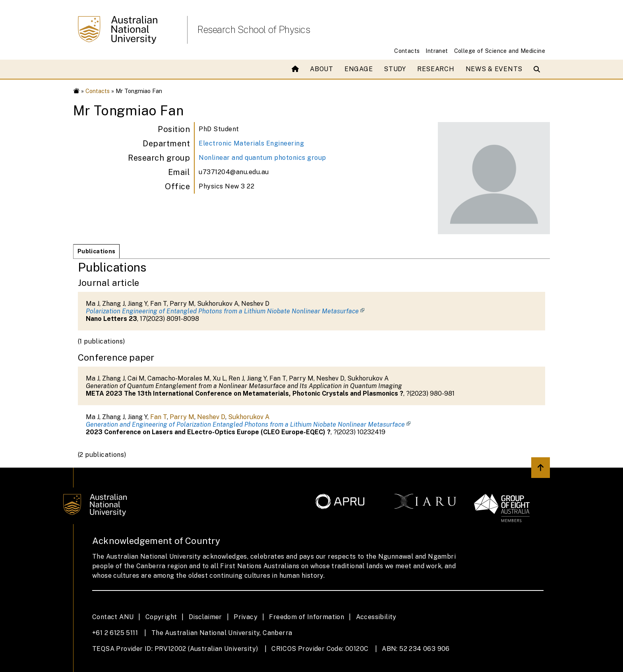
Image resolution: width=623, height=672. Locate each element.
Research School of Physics (253, 29)
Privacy (246, 617)
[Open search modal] (539, 69)
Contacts (407, 51)
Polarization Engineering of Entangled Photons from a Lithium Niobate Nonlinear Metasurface (222, 311)
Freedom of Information (307, 617)
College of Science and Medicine (500, 51)
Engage (359, 69)
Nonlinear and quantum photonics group (262, 158)
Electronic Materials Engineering (251, 143)
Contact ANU (113, 617)
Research (436, 69)
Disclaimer (205, 617)
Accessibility (376, 617)
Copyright (161, 617)
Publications (96, 251)
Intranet (437, 51)
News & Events (494, 69)
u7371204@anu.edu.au (234, 172)
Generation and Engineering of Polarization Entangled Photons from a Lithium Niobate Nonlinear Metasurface (245, 424)
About (322, 69)
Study (395, 69)
